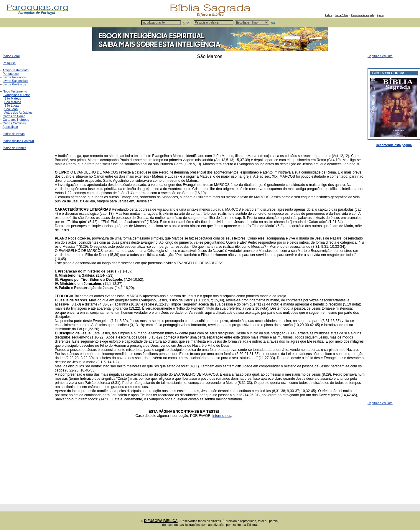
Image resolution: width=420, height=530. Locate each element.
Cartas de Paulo (14, 116)
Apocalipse (10, 127)
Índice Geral (11, 56)
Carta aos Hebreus (16, 120)
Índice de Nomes (14, 148)
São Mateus (13, 98)
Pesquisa (9, 63)
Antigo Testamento (16, 70)
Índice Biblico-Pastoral (18, 141)
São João (11, 109)
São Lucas (12, 105)
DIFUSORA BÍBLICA (161, 521)
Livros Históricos (14, 77)
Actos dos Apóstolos (18, 113)
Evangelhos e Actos (17, 95)
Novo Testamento (15, 91)
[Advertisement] (210, 109)
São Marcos (13, 102)
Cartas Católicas (14, 123)
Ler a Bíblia (342, 15)
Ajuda (380, 15)
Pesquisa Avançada (363, 15)
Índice (329, 15)
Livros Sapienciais (15, 81)
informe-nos (222, 416)
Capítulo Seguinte (380, 56)
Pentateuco (11, 74)
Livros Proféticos (14, 84)
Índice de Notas (14, 134)
